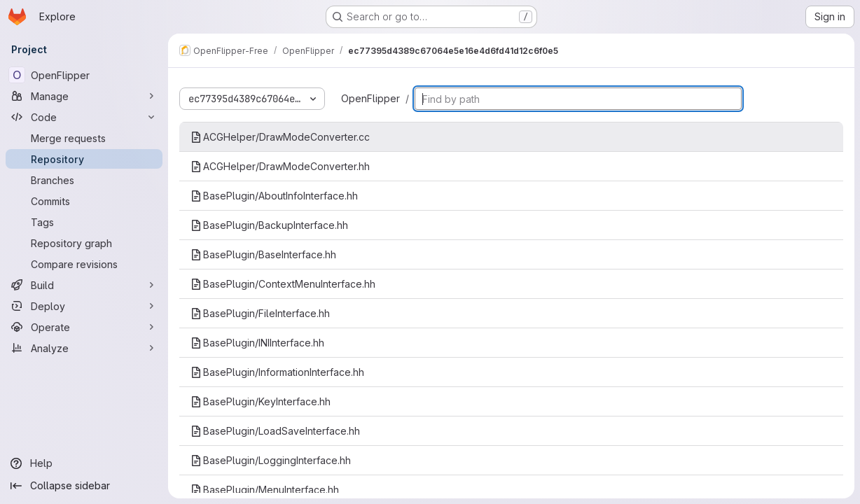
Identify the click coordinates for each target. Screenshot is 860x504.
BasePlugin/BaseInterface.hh (263, 254)
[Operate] (84, 327)
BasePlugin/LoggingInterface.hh (271, 460)
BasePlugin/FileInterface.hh (260, 313)
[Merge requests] (84, 138)
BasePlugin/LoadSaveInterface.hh (275, 431)
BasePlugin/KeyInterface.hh (261, 401)
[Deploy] (84, 306)
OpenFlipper (370, 98)
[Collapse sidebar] (84, 486)
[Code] (84, 117)
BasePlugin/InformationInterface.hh (277, 372)
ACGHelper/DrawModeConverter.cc (280, 137)
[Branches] (84, 180)
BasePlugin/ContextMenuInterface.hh (283, 284)
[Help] (84, 463)
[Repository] (84, 159)
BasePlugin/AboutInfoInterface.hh (274, 196)
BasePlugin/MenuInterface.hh (265, 490)
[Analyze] (84, 348)
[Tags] (84, 222)
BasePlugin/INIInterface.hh (257, 343)
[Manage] (84, 96)
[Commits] (84, 201)
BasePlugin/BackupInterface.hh (269, 225)
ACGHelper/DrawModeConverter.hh (280, 166)
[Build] (84, 285)
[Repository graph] (84, 243)
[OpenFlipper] (84, 75)
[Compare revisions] (84, 264)
